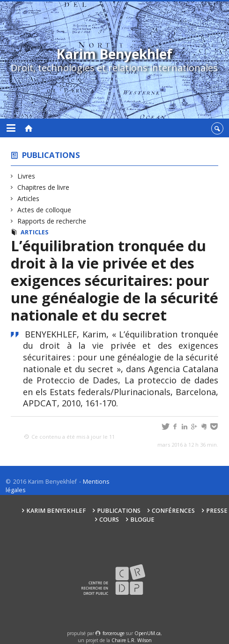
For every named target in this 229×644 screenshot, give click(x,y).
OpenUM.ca (148, 633)
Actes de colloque (44, 210)
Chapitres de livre (44, 187)
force (114, 633)
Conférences (173, 511)
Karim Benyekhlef (56, 511)
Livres (26, 176)
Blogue (142, 520)
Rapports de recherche (52, 221)
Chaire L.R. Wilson (132, 640)
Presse (217, 511)
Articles (29, 198)
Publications (51, 155)
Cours (109, 520)
